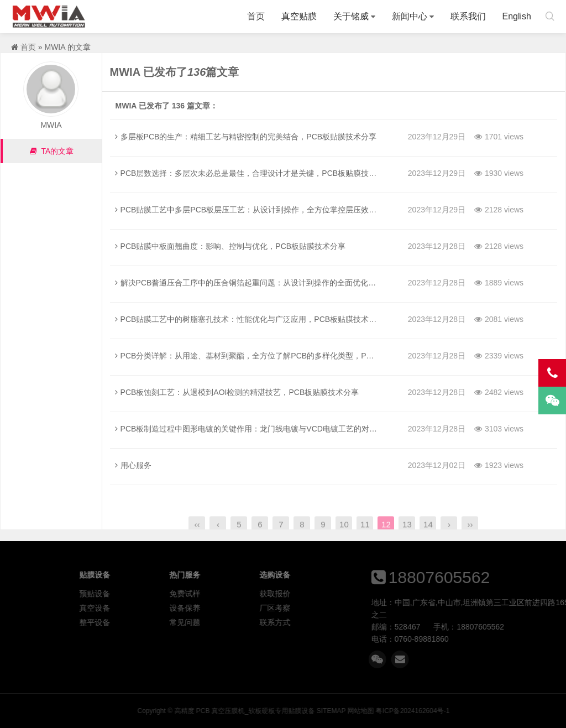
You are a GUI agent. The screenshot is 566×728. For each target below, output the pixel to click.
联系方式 (342, 622)
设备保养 (253, 608)
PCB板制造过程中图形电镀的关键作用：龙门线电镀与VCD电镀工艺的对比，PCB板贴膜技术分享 (285, 429)
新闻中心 (410, 16)
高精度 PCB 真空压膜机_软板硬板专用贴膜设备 (49, 17)
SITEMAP (457, 711)
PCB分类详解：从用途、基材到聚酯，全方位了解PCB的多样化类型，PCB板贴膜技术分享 (273, 356)
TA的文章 (51, 151)
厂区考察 (342, 608)
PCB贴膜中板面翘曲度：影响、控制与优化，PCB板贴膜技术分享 (230, 246)
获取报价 (342, 594)
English (517, 16)
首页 (256, 16)
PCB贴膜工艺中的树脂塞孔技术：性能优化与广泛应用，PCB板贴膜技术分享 (250, 319)
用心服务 (133, 465)
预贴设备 (163, 594)
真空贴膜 (299, 16)
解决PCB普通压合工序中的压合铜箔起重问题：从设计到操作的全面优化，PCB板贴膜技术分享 (281, 283)
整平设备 (163, 622)
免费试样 (253, 594)
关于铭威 (351, 16)
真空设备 (163, 608)
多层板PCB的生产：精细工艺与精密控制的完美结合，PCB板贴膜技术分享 (246, 137)
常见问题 (253, 622)
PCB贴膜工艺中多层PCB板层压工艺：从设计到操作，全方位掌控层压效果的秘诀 (258, 210)
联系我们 (468, 16)
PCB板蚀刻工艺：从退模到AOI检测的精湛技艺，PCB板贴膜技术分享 (237, 392)
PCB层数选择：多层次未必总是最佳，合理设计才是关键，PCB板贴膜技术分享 (254, 173)
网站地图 (486, 711)
